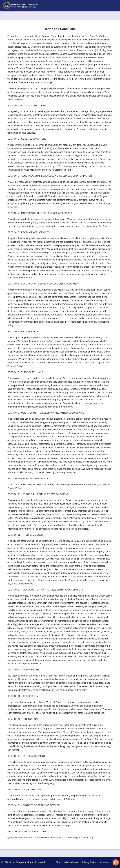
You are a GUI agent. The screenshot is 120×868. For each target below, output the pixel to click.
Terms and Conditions (67, 862)
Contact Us (106, 862)
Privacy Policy (89, 862)
